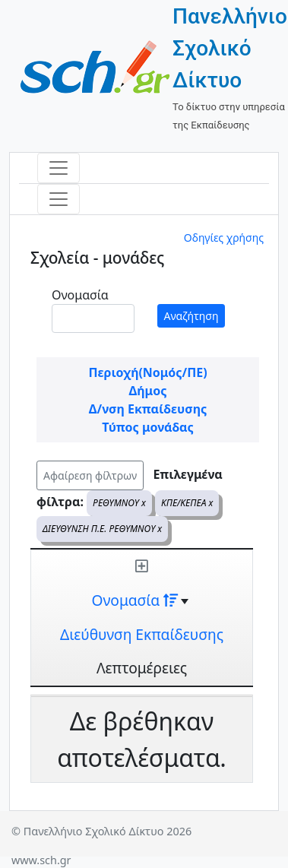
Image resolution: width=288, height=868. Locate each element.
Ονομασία (80, 295)
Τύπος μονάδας (147, 427)
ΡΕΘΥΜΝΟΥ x (119, 503)
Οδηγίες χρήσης (224, 238)
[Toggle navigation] (59, 168)
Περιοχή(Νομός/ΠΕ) (147, 372)
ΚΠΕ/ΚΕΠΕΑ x (187, 503)
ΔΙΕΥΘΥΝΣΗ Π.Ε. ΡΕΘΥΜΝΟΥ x (102, 529)
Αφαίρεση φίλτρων (90, 475)
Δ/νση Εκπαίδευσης (148, 409)
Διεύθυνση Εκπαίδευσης (142, 634)
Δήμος (148, 391)
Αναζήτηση (191, 316)
